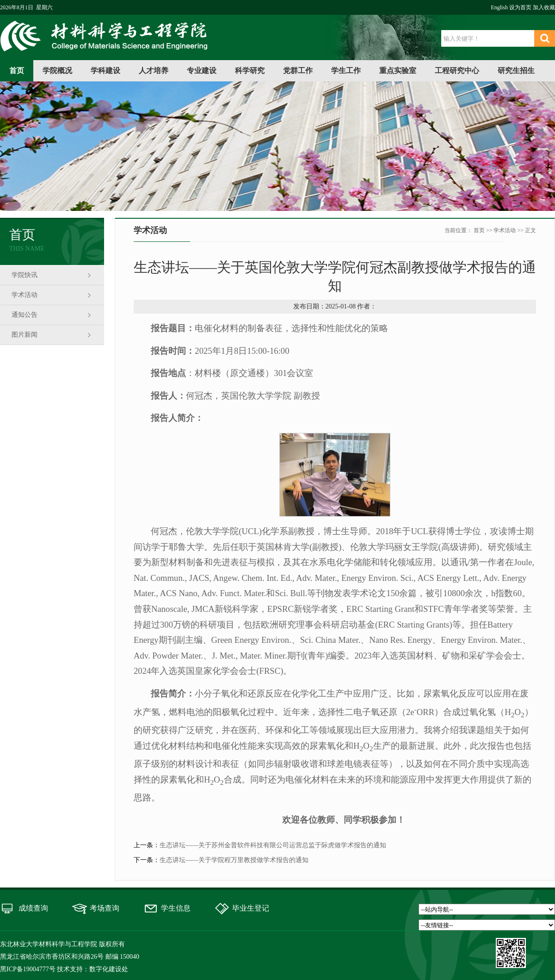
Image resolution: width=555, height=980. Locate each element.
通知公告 (25, 315)
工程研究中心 (457, 71)
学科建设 (105, 71)
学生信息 (176, 908)
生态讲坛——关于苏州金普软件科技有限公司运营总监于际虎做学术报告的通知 (273, 845)
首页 (17, 71)
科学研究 (250, 71)
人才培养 (154, 71)
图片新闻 (25, 335)
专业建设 (202, 71)
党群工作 (298, 71)
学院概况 (57, 71)
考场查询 (105, 908)
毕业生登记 (251, 908)
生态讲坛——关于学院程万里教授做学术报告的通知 (234, 860)
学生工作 (346, 71)
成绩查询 (33, 908)
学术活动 (25, 295)
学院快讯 (25, 275)
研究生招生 (516, 71)
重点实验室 (398, 71)
